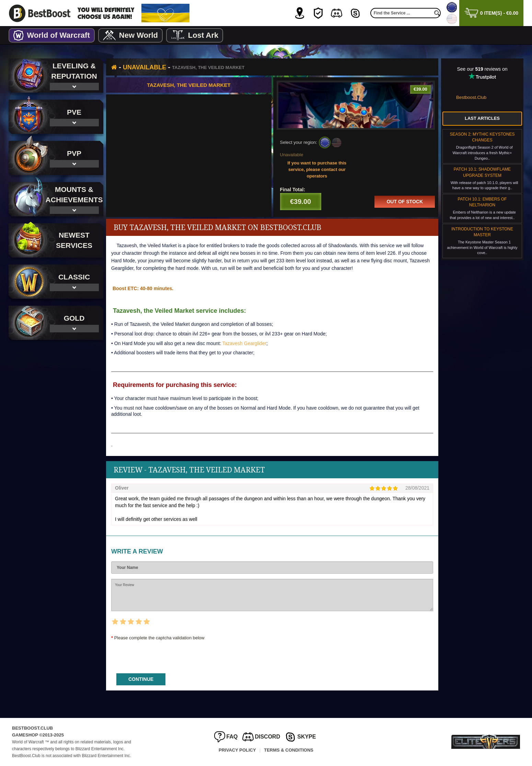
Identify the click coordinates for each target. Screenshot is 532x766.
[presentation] (163, 655)
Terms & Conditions (289, 750)
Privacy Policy (237, 750)
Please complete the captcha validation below (159, 638)
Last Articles (482, 118)
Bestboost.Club (471, 97)
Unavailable (144, 67)
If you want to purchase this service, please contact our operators (317, 169)
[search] (437, 13)
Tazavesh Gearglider (244, 343)
